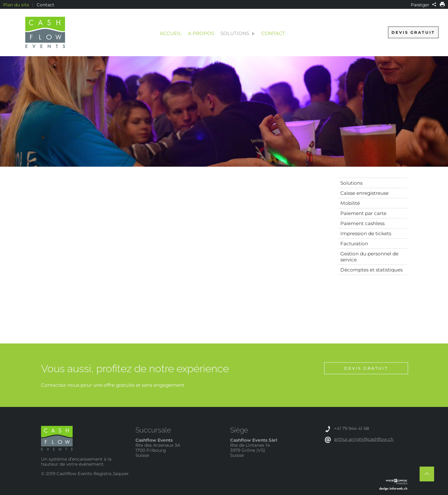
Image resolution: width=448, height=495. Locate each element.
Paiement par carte (363, 213)
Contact (45, 5)
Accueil (171, 33)
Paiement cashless (362, 223)
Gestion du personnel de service (369, 257)
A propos (201, 33)
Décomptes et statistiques (371, 270)
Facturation (354, 244)
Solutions (238, 33)
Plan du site (16, 5)
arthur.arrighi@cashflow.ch (364, 439)
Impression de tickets (366, 233)
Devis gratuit (413, 32)
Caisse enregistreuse (364, 193)
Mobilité (350, 203)
